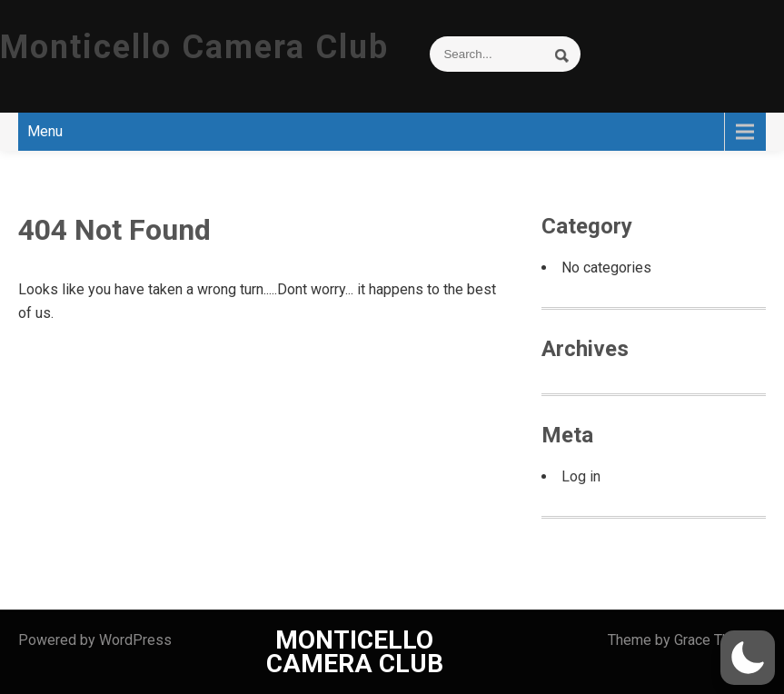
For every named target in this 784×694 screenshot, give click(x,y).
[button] (748, 658)
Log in (581, 476)
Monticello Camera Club (194, 47)
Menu (45, 131)
